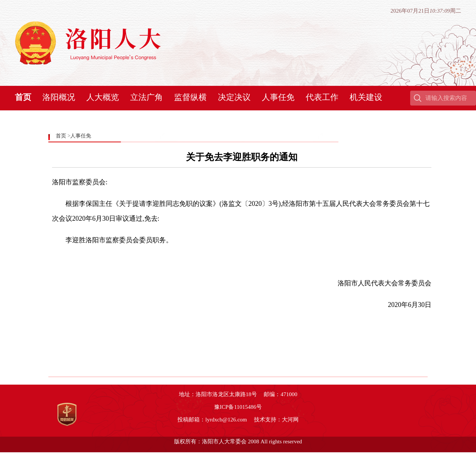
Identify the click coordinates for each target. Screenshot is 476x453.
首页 (23, 97)
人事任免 (278, 97)
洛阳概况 (59, 97)
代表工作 (322, 97)
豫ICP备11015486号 (238, 407)
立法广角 (147, 97)
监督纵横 (190, 97)
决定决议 (234, 97)
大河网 (290, 420)
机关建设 (366, 97)
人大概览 (103, 97)
